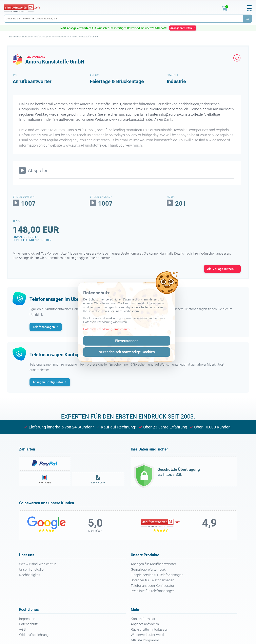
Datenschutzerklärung (98, 329)
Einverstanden (127, 341)
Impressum (122, 329)
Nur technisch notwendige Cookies (127, 352)
